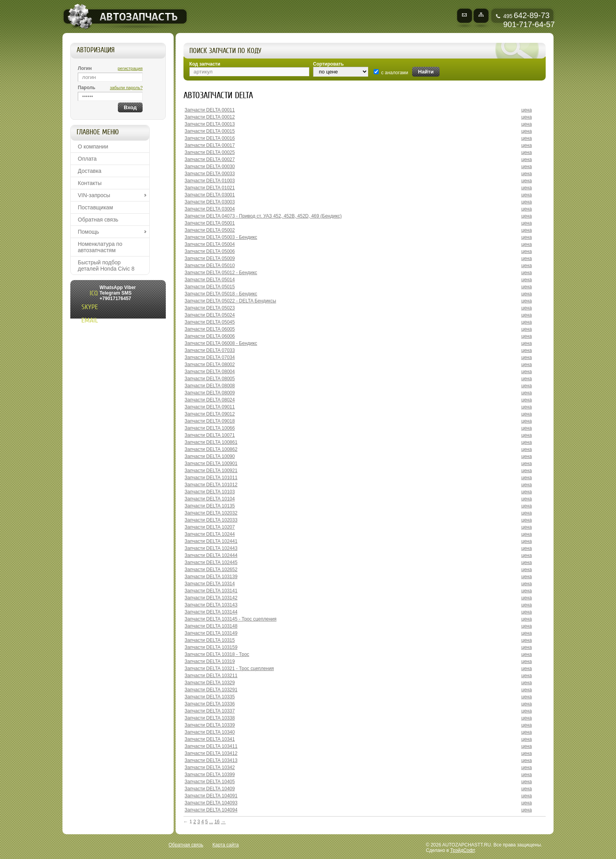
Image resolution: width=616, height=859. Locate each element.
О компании (93, 147)
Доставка (90, 171)
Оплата (87, 159)
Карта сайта (226, 845)
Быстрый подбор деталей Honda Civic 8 (106, 266)
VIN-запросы (94, 195)
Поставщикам (95, 207)
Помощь (88, 232)
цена (527, 110)
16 (217, 822)
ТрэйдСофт (462, 850)
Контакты (90, 183)
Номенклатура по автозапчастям (100, 247)
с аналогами (395, 73)
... (211, 822)
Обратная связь (98, 220)
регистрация (130, 68)
